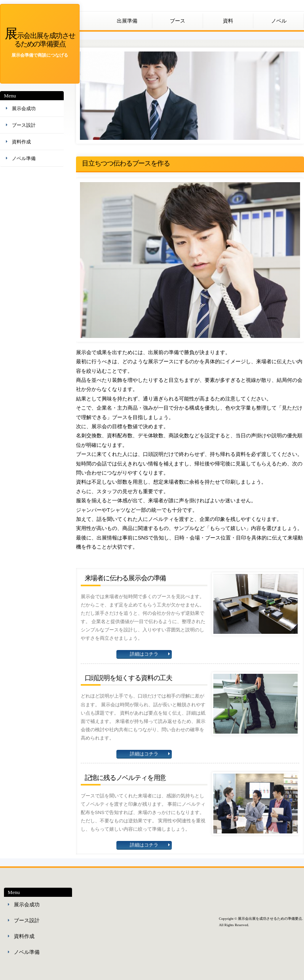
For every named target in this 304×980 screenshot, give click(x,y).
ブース (178, 21)
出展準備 (127, 21)
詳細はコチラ (144, 654)
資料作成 (21, 142)
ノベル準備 (24, 158)
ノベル (279, 21)
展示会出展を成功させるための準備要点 (40, 39)
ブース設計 (24, 125)
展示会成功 (24, 109)
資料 (228, 21)
